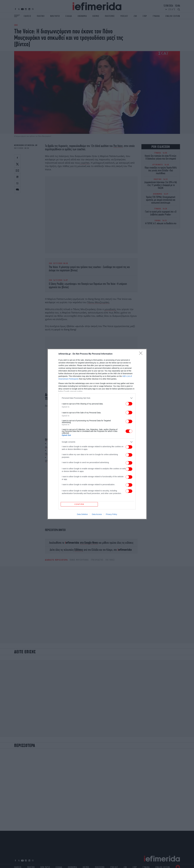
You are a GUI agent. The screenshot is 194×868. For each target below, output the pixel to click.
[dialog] (97, 434)
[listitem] (97, 443)
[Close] (142, 399)
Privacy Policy (111, 470)
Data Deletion (82, 470)
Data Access (97, 470)
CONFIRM (79, 460)
